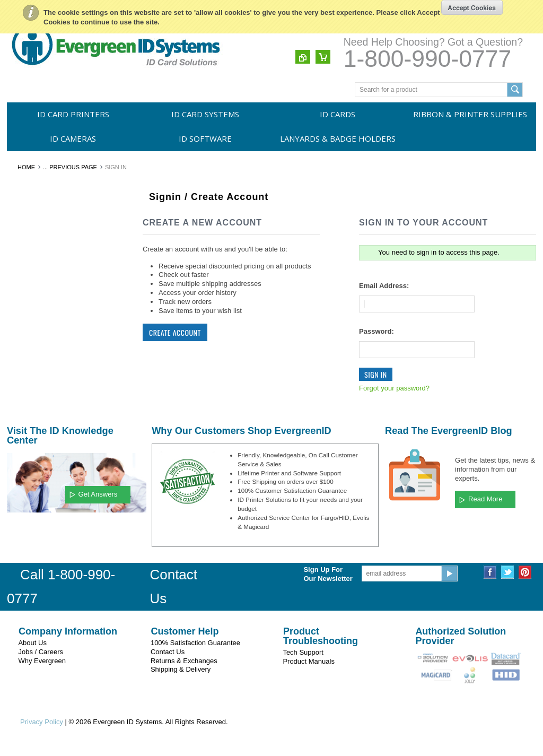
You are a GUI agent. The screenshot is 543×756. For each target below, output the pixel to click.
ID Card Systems (205, 114)
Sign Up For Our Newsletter (328, 574)
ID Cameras (73, 138)
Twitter (508, 572)
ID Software (205, 138)
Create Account (175, 332)
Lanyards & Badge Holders (338, 138)
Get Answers (98, 494)
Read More (485, 499)
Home (26, 167)
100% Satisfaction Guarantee (195, 643)
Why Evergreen (42, 661)
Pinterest (525, 572)
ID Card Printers (73, 114)
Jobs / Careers (41, 652)
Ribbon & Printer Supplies (470, 114)
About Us (32, 643)
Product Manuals (309, 661)
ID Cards (338, 114)
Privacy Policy (42, 722)
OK (472, 7)
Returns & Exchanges (184, 661)
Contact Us (168, 652)
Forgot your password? (394, 388)
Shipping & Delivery (181, 669)
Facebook (490, 572)
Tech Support (303, 652)
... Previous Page (70, 167)
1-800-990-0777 (427, 59)
